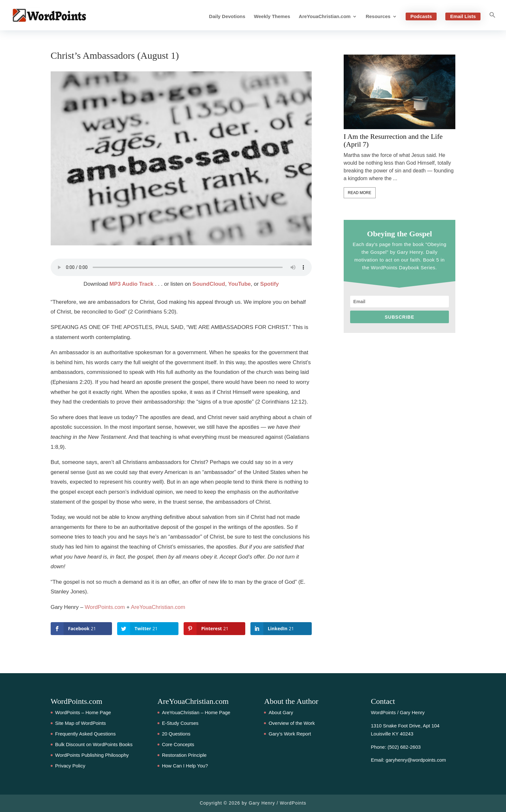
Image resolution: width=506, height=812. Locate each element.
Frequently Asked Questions (86, 734)
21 (11, 375)
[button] (492, 21)
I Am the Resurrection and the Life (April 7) (393, 140)
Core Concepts (178, 744)
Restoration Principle (184, 755)
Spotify (269, 284)
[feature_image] (400, 92)
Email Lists (463, 16)
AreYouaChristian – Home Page (196, 712)
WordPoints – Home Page (83, 712)
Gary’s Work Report (290, 734)
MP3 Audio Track (131, 284)
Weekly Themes (272, 17)
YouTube (239, 284)
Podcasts (421, 16)
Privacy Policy (70, 766)
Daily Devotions (227, 17)
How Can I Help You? (185, 766)
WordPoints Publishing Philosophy (92, 755)
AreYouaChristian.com (325, 17)
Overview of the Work (292, 723)
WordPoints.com (105, 607)
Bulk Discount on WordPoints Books (94, 744)
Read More (360, 193)
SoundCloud (209, 284)
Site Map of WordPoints (81, 723)
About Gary (281, 712)
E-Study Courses (180, 723)
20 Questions (176, 734)
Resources (378, 17)
